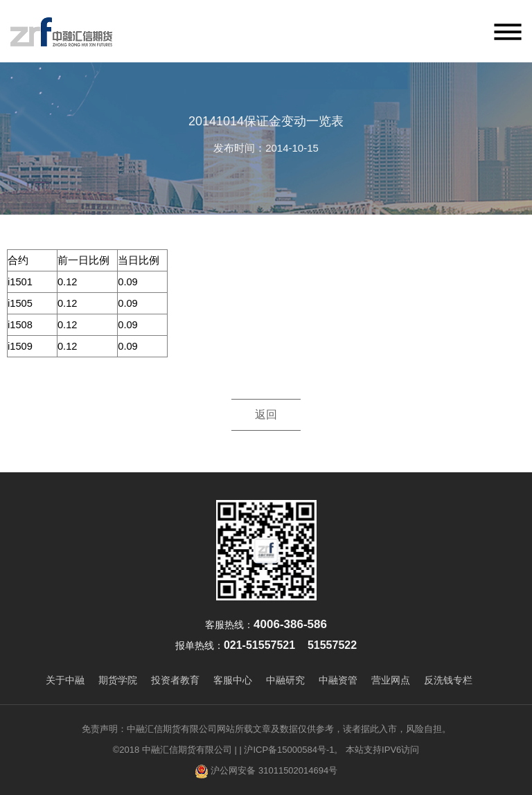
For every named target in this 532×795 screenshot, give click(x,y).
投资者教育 (175, 680)
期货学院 (118, 680)
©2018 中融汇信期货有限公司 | (175, 750)
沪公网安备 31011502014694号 (266, 771)
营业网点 (391, 680)
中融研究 (285, 680)
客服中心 (233, 680)
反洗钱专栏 (448, 680)
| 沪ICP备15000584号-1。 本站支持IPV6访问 (329, 750)
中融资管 (338, 680)
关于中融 (65, 680)
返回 (266, 415)
